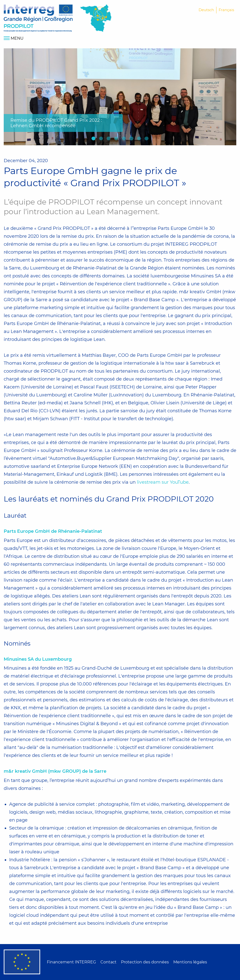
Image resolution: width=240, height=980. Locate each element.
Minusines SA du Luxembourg (38, 659)
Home (38, 18)
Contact (108, 962)
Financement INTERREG (71, 962)
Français (226, 10)
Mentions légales (190, 962)
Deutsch (206, 10)
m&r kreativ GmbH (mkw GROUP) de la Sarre (55, 771)
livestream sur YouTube (163, 482)
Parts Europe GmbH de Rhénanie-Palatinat (53, 531)
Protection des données (145, 962)
